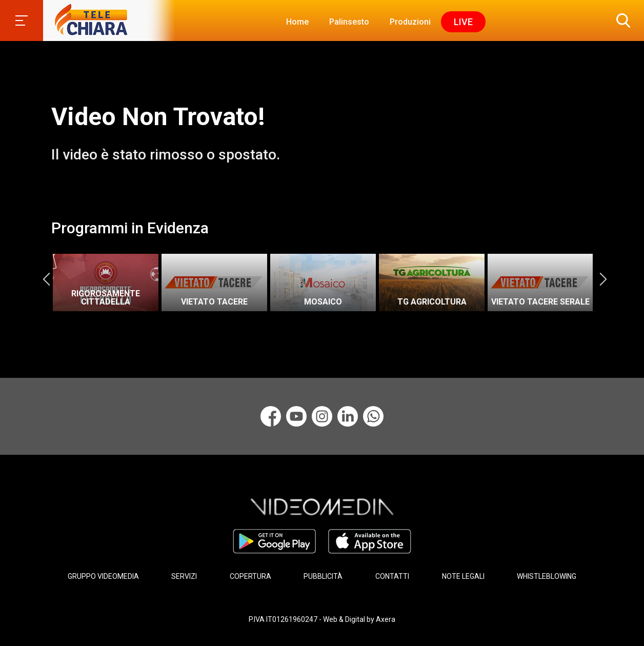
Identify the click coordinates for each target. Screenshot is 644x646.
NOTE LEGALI (463, 576)
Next (603, 279)
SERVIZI (184, 576)
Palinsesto (349, 22)
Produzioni (410, 22)
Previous (46, 279)
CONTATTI (392, 576)
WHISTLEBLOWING (547, 576)
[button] (621, 21)
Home (297, 22)
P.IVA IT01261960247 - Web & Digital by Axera (322, 619)
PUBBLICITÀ (323, 576)
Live (463, 22)
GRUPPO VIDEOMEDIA (103, 576)
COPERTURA (250, 576)
